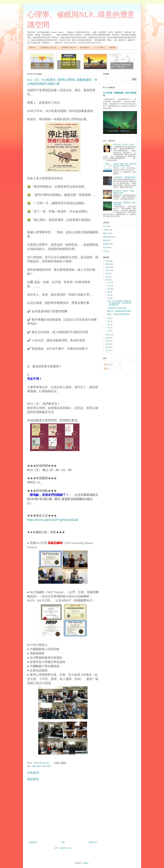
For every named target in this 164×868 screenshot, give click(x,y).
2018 (108, 338)
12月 (109, 283)
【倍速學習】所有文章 (68, 48)
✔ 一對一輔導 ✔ (100, 48)
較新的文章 (33, 842)
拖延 (34, 766)
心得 (105, 251)
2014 (108, 350)
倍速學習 (106, 244)
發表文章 (109, 365)
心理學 (105, 230)
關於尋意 (113, 48)
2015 (108, 347)
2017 (108, 341)
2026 (108, 261)
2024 (108, 267)
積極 (44, 766)
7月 (109, 298)
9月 (109, 292)
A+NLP (106, 248)
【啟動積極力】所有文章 (48, 48)
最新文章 (32, 48)
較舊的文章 (93, 842)
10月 (109, 289)
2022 (108, 274)
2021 (108, 277)
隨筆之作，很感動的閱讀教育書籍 (119, 311)
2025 (108, 264)
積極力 (49, 766)
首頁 (63, 842)
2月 (109, 328)
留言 (107, 369)
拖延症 (39, 766)
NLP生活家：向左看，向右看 (124, 145)
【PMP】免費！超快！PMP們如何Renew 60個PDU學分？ (125, 165)
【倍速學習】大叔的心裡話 (117, 308)
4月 (109, 324)
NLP (105, 226)
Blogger (86, 863)
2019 (108, 335)
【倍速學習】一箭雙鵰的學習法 (124, 177)
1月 (109, 331)
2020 (108, 280)
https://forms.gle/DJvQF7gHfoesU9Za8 (53, 520)
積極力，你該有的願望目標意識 (118, 314)
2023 (108, 270)
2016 (108, 344)
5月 (109, 321)
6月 (109, 318)
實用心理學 (107, 237)
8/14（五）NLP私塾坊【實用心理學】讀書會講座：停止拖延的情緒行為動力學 (119, 303)
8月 (109, 295)
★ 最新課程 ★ (85, 48)
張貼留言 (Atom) (66, 848)
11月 (109, 286)
